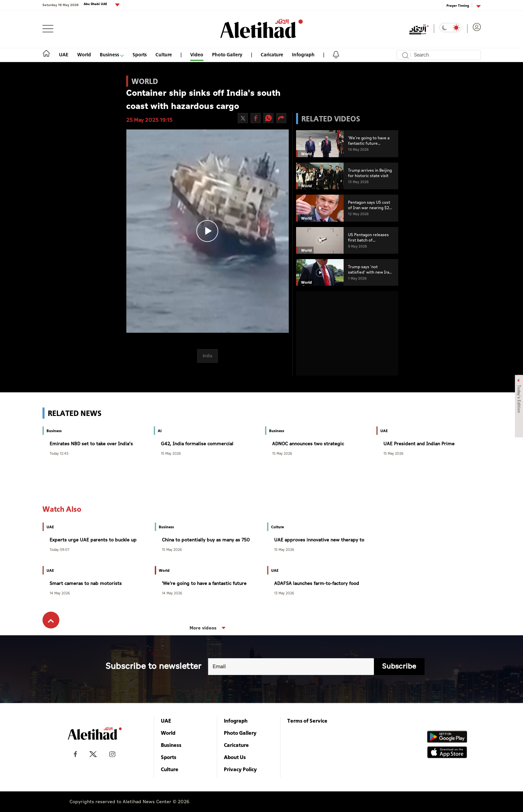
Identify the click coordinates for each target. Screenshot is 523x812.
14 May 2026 (60, 593)
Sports (140, 54)
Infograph (303, 54)
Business (112, 54)
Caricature (272, 54)
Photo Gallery (227, 54)
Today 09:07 (59, 549)
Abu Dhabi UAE (96, 4)
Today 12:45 (59, 453)
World (84, 54)
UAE (64, 54)
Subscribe (399, 666)
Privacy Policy (240, 769)
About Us (235, 757)
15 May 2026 (171, 453)
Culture (164, 54)
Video (197, 54)
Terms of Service (307, 721)
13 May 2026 (284, 593)
